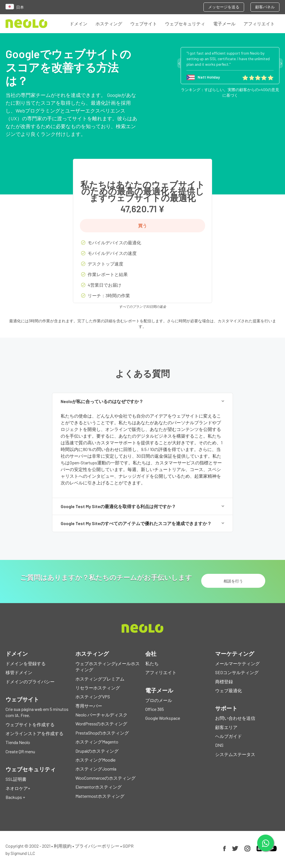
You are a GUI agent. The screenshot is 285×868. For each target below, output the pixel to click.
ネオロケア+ (18, 788)
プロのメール (159, 700)
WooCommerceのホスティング (105, 778)
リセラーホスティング (98, 688)
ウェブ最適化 (229, 690)
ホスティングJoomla (96, 769)
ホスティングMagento (97, 742)
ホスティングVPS (93, 697)
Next (281, 63)
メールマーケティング (237, 663)
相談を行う (233, 581)
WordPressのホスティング (101, 724)
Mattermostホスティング (100, 796)
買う (142, 225)
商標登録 (224, 682)
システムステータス (235, 754)
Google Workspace (163, 718)
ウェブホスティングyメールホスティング (108, 666)
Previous (179, 63)
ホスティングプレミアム (100, 679)
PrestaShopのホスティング (102, 733)
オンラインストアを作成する (35, 734)
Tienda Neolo (18, 743)
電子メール (224, 24)
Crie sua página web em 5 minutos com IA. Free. (37, 712)
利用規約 (63, 846)
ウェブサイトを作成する (30, 724)
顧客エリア (226, 727)
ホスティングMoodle (95, 760)
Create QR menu (20, 751)
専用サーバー (89, 706)
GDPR (128, 846)
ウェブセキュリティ (185, 24)
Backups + (15, 797)
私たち (152, 663)
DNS (219, 745)
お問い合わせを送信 (235, 718)
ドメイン (78, 24)
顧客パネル (265, 7)
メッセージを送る (224, 7)
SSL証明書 (16, 779)
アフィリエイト (259, 24)
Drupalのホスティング (97, 751)
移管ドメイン (19, 673)
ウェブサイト (144, 24)
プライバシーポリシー (97, 846)
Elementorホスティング (99, 787)
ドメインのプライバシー (30, 682)
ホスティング (109, 24)
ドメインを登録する (26, 663)
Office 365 (155, 709)
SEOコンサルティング (237, 673)
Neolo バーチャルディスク (101, 715)
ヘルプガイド (229, 736)
